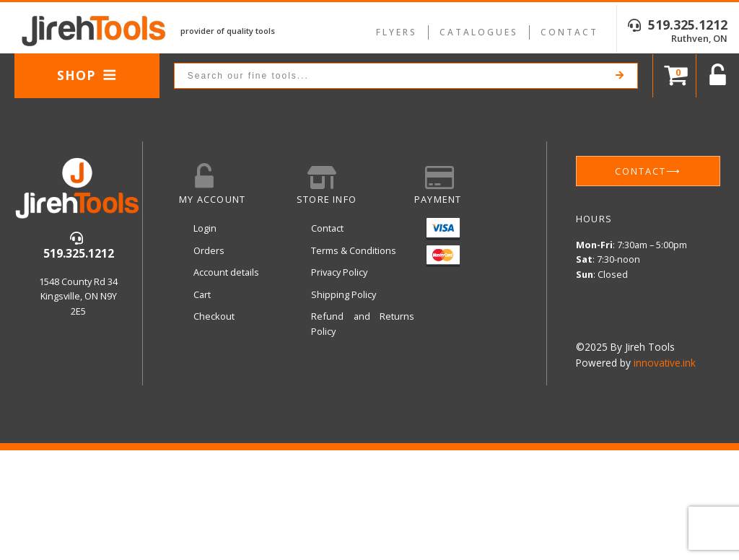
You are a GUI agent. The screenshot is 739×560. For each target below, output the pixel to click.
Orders (209, 250)
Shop (87, 75)
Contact (569, 32)
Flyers (397, 32)
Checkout (214, 316)
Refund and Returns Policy (363, 323)
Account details (226, 272)
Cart (202, 294)
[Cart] (674, 76)
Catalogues (479, 32)
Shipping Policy (344, 294)
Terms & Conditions (354, 250)
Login (205, 228)
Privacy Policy (339, 272)
